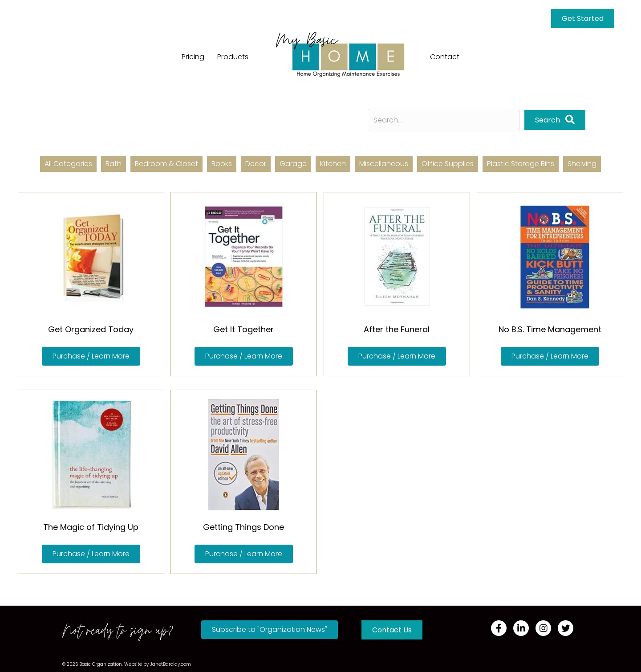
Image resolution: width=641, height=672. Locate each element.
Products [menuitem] (233, 57)
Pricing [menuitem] (193, 57)
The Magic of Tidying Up (91, 527)
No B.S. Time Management (550, 329)
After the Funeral (397, 329)
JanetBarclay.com (170, 664)
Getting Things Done (243, 527)
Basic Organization (101, 664)
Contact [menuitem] (445, 57)
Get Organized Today (91, 329)
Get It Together (243, 329)
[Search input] (444, 120)
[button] (555, 120)
